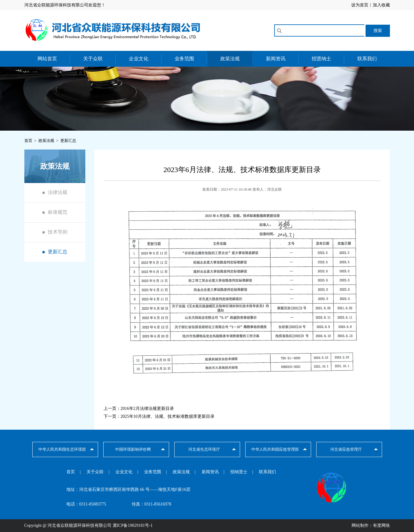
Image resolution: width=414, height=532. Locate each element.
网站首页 (47, 59)
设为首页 (360, 5)
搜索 (378, 30)
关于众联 (93, 59)
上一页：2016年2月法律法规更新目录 (139, 409)
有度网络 (381, 525)
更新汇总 (58, 252)
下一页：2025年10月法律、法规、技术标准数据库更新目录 (159, 416)
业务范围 (184, 59)
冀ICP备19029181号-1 (133, 525)
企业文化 (139, 59)
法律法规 (58, 192)
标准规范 (58, 212)
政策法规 (230, 59)
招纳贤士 (239, 472)
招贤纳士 (321, 59)
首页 (71, 472)
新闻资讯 (276, 59)
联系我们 (367, 59)
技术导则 (58, 232)
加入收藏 (381, 5)
